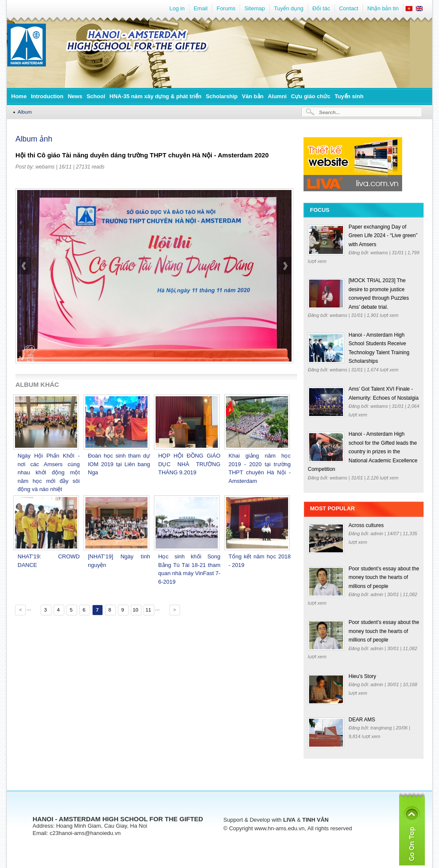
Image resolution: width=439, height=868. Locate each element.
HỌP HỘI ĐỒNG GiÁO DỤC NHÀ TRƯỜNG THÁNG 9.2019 (189, 464)
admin (377, 533)
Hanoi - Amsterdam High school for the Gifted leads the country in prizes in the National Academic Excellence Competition (363, 452)
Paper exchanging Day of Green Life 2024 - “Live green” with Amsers (383, 236)
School (96, 96)
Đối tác (321, 8)
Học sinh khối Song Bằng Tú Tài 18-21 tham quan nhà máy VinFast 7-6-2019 (189, 569)
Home (19, 96)
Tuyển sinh (349, 96)
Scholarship (222, 96)
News (75, 96)
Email (201, 8)
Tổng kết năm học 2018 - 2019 (260, 561)
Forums (226, 8)
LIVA (289, 820)
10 (135, 610)
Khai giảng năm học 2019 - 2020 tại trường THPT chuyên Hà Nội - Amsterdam (260, 468)
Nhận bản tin (383, 8)
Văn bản (253, 96)
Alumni (277, 96)
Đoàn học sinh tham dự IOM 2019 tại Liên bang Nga (119, 464)
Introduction (47, 96)
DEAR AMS (362, 720)
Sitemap (255, 8)
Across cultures (366, 525)
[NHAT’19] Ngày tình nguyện (119, 561)
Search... (329, 112)
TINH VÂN (315, 820)
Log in (177, 8)
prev (24, 288)
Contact (349, 8)
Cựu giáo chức (311, 96)
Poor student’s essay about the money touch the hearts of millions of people (384, 577)
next (285, 288)
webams (45, 167)
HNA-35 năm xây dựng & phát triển (155, 96)
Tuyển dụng (289, 8)
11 (148, 610)
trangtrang (382, 728)
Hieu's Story (362, 676)
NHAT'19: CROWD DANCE (49, 561)
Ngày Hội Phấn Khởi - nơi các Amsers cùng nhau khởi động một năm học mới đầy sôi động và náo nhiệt (49, 472)
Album (25, 112)
